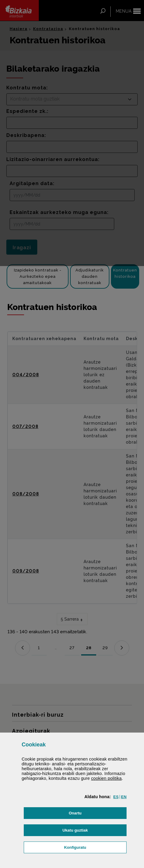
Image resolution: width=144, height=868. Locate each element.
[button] (116, 797)
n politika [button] (106, 778)
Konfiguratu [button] (95, 847)
